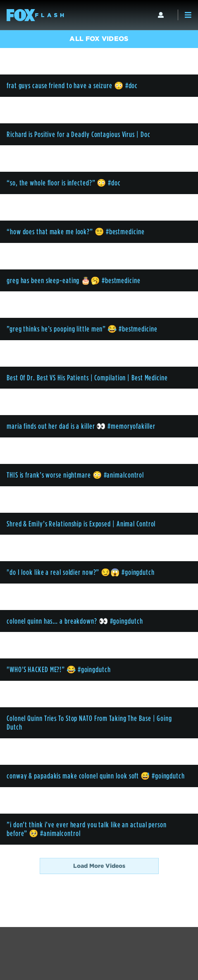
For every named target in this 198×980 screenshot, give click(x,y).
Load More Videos (99, 866)
